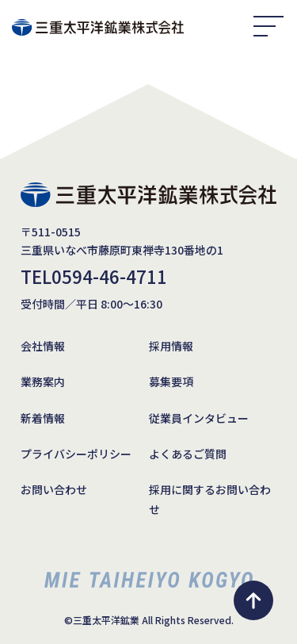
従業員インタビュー (199, 418)
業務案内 (43, 381)
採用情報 (171, 346)
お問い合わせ (54, 489)
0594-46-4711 (109, 276)
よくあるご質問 (188, 454)
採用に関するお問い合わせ (210, 499)
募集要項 (171, 381)
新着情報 (43, 418)
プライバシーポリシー (76, 454)
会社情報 (43, 346)
